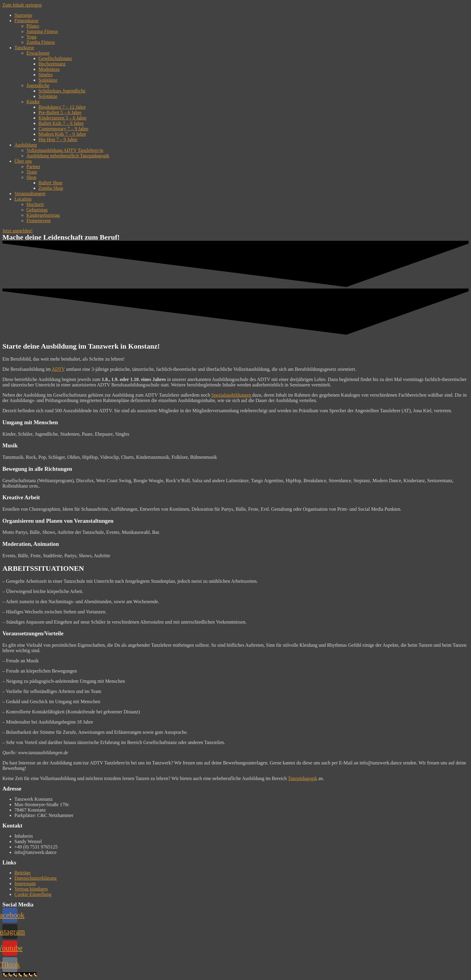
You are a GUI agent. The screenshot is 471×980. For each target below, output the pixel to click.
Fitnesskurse (26, 21)
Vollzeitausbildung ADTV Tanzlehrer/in (65, 150)
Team (32, 172)
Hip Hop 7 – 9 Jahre (58, 139)
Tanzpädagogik (302, 778)
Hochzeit (35, 204)
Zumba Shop (51, 188)
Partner (33, 166)
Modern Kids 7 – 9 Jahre (62, 134)
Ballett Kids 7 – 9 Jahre (61, 123)
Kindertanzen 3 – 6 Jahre (62, 118)
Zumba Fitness (41, 42)
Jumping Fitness (42, 31)
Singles (46, 75)
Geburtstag (37, 210)
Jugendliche (38, 85)
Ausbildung (26, 145)
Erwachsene (38, 53)
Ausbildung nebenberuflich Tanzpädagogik (68, 156)
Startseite (23, 15)
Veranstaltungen (30, 194)
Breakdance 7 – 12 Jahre (62, 107)
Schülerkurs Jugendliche (62, 91)
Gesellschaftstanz (55, 58)
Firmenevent (39, 221)
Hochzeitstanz (52, 64)
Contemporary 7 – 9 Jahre (63, 129)
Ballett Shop (50, 183)
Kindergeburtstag (43, 215)
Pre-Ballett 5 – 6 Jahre (60, 112)
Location (23, 199)
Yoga (31, 37)
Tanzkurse (24, 48)
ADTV (58, 369)
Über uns (23, 161)
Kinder (33, 102)
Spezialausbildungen (232, 395)
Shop (31, 177)
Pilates (33, 26)
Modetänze (49, 69)
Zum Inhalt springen (22, 5)
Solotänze (48, 80)
